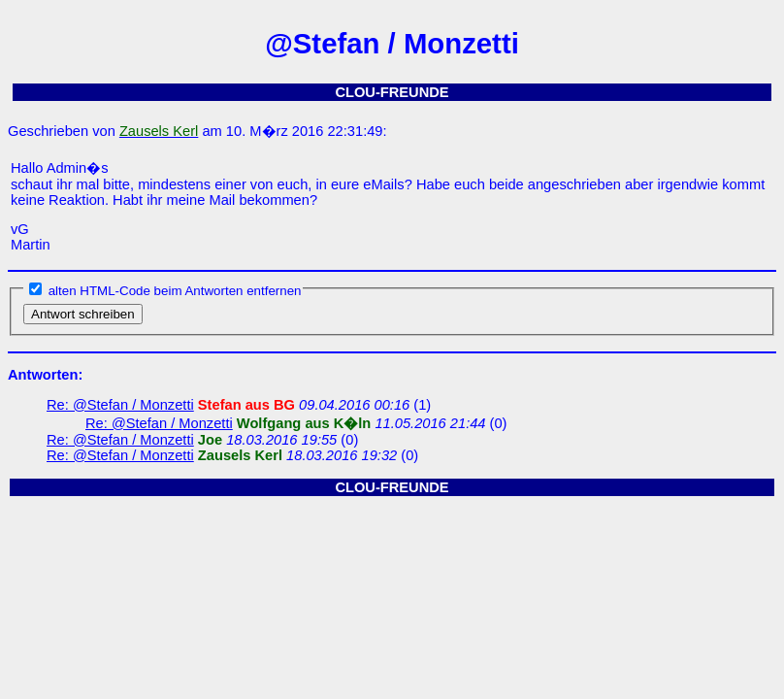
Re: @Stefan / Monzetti (120, 405)
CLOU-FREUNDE (392, 92)
